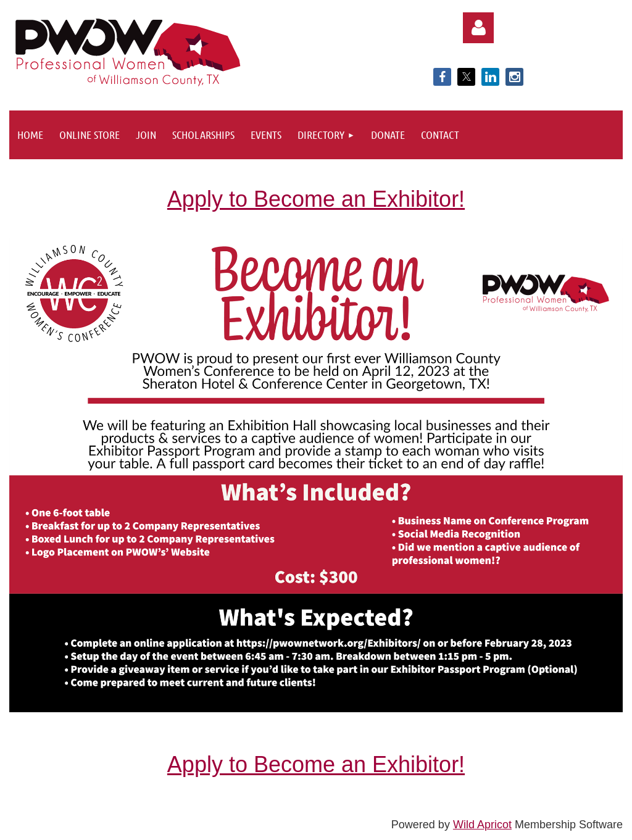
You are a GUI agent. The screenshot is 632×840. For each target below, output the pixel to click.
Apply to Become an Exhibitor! (316, 199)
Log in (478, 28)
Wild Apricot (482, 825)
